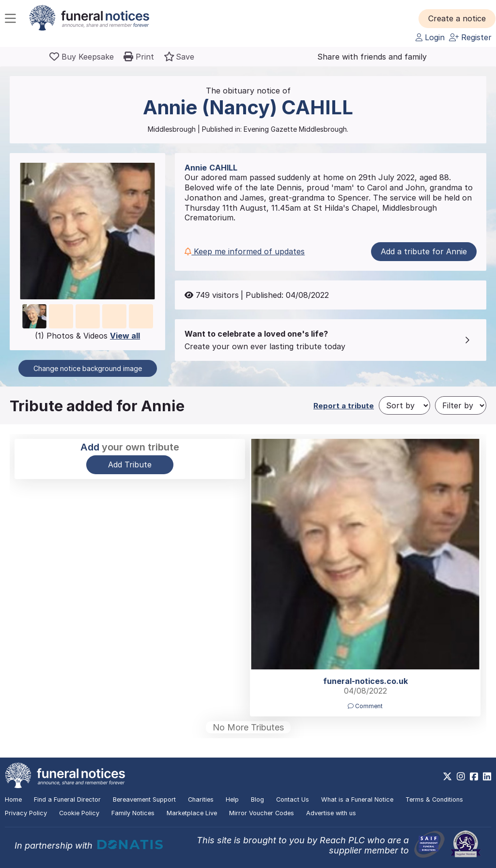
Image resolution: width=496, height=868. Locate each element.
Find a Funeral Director (67, 799)
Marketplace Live (192, 813)
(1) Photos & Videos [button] (87, 336)
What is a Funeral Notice (357, 799)
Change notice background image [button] (88, 368)
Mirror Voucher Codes (262, 813)
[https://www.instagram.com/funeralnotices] (461, 776)
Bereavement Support (144, 799)
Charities (201, 799)
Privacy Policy (26, 813)
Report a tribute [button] (344, 406)
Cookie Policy (79, 813)
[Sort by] (404, 405)
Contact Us (293, 799)
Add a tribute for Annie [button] (424, 251)
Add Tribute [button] (130, 465)
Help (232, 799)
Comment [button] (365, 706)
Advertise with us (331, 813)
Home (13, 799)
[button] (457, 18)
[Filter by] (461, 405)
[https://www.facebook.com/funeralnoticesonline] (474, 776)
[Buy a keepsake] (82, 57)
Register (470, 37)
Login (430, 37)
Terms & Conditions (434, 799)
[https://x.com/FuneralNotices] (447, 776)
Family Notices (133, 813)
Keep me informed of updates (245, 251)
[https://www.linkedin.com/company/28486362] (487, 776)
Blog (257, 799)
